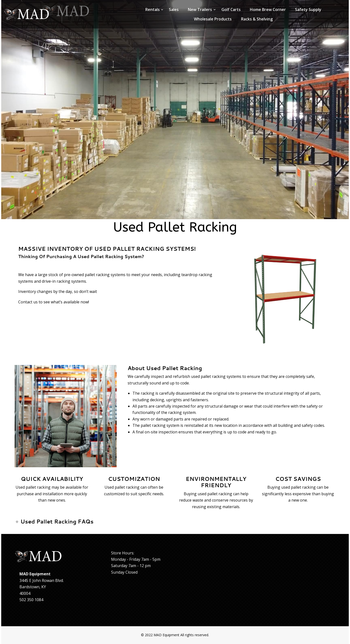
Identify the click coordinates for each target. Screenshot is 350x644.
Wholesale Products (213, 19)
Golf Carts (231, 9)
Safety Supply (308, 9)
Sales (174, 9)
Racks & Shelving (257, 19)
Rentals (153, 9)
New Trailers (200, 9)
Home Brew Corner (268, 9)
